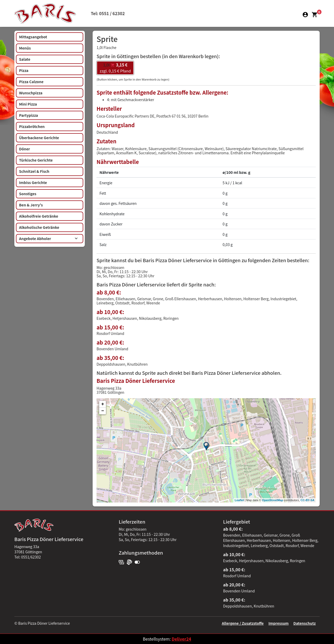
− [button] (103, 411)
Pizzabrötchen (32, 126)
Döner (25, 149)
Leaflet (239, 500)
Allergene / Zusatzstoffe (243, 623)
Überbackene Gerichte (39, 138)
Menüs (25, 48)
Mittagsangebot (33, 37)
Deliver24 (181, 639)
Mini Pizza (28, 104)
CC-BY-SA (308, 500)
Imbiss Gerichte (33, 182)
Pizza (24, 70)
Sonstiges (28, 194)
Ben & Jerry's (31, 205)
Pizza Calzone (31, 82)
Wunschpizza (31, 93)
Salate (25, 59)
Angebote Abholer (48, 238)
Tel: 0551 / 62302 (108, 13)
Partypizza (29, 115)
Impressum (279, 623)
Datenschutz (305, 623)
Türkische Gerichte (36, 160)
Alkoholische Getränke (39, 227)
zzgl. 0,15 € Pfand (115, 68)
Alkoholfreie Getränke (39, 216)
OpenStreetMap (273, 500)
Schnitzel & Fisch (34, 171)
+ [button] (103, 404)
